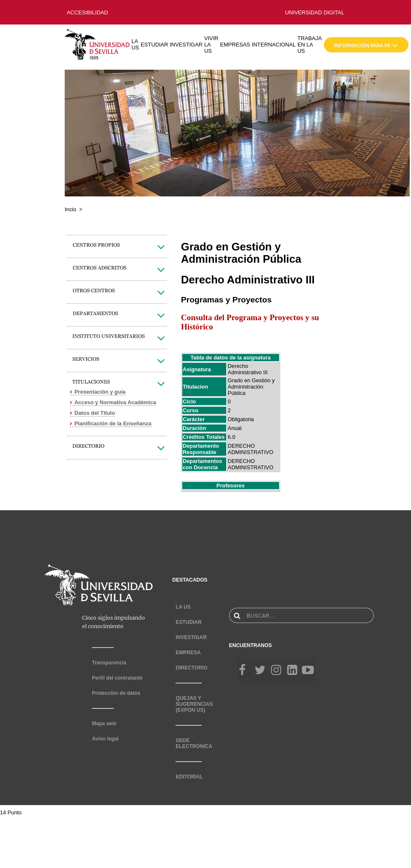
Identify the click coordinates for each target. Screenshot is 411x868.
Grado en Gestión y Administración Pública (251, 387)
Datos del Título (95, 413)
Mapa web (104, 724)
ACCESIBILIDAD (87, 12)
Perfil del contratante (117, 678)
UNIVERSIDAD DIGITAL (315, 12)
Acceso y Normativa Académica (115, 402)
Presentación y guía (100, 392)
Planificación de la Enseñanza (113, 423)
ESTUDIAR (155, 45)
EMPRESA (188, 653)
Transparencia (109, 663)
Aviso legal (105, 739)
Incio (70, 209)
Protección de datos (116, 693)
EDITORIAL (189, 777)
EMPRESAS (235, 45)
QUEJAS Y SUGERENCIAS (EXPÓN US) (194, 704)
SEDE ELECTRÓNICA (194, 743)
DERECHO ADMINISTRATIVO (251, 449)
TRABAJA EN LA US (310, 45)
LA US (135, 44)
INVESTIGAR (186, 45)
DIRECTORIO (191, 668)
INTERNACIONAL (274, 45)
